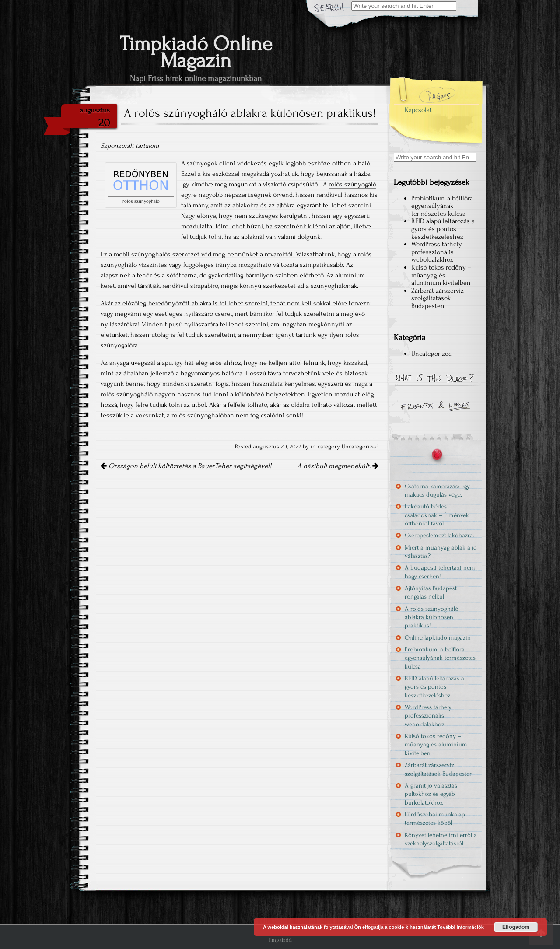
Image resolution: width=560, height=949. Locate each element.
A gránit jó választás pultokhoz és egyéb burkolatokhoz (431, 794)
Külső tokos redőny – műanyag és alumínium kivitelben (441, 275)
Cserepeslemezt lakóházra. (439, 535)
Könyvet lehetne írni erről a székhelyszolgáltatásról (441, 839)
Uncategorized (360, 447)
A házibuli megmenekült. (338, 466)
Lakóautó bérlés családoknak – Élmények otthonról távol (437, 515)
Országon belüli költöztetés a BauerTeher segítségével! (186, 466)
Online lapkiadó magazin (438, 638)
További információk (460, 927)
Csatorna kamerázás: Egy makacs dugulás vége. (437, 490)
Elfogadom (516, 927)
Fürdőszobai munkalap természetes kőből (435, 819)
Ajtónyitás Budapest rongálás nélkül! (431, 592)
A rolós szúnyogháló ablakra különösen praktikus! (432, 617)
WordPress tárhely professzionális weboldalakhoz (437, 252)
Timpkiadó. (280, 940)
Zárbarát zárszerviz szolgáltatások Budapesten (437, 298)
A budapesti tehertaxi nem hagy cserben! (440, 572)
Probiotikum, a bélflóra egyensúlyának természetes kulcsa (442, 206)
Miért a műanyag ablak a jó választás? (441, 552)
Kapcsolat (418, 110)
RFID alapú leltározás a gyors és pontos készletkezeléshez (443, 229)
